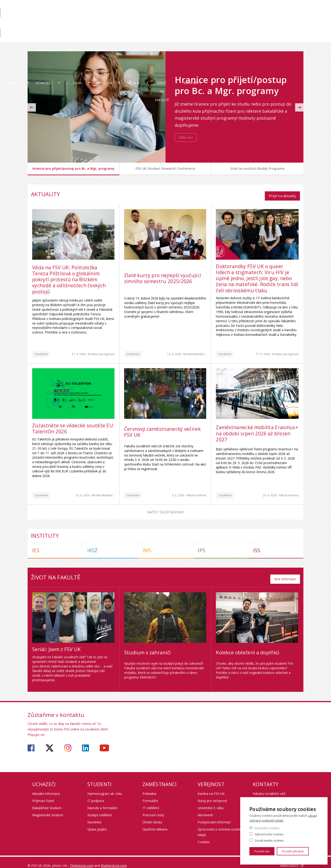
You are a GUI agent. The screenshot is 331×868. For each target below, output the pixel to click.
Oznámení (41, 351)
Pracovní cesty (153, 808)
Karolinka (94, 815)
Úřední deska (152, 815)
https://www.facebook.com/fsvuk (31, 741)
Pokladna (149, 787)
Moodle (242, 9)
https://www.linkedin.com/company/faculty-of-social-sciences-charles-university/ (86, 741)
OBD (257, 9)
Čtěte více (186, 137)
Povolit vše (262, 851)
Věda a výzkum (194, 38)
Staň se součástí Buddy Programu (258, 168)
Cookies (204, 835)
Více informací (285, 572)
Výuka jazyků (97, 823)
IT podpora (96, 794)
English (300, 17)
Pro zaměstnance (263, 24)
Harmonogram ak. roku (105, 787)
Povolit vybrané (293, 851)
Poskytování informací (214, 815)
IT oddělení (151, 801)
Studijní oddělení (100, 808)
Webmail (272, 9)
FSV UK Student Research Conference (165, 168)
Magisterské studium (48, 808)
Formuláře (150, 794)
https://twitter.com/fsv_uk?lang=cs (50, 741)
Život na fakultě (243, 38)
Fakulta (41, 38)
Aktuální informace (46, 787)
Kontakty (288, 38)
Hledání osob (294, 9)
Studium (115, 38)
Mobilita (152, 38)
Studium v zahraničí (148, 646)
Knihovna (236, 24)
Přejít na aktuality (282, 192)
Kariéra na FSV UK (211, 787)
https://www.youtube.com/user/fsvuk (104, 741)
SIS (228, 9)
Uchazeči (78, 38)
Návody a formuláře (102, 801)
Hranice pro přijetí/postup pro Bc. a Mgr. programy (73, 168)
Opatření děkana (155, 823)
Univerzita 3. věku (211, 801)
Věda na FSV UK (293, 24)
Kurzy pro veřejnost (212, 794)
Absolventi (205, 808)
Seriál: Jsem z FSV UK (57, 643)
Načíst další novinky (165, 509)
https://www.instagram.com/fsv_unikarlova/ (68, 741)
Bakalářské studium (47, 801)
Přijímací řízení (43, 794)
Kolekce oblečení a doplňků (248, 646)
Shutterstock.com (114, 859)
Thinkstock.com (82, 859)
